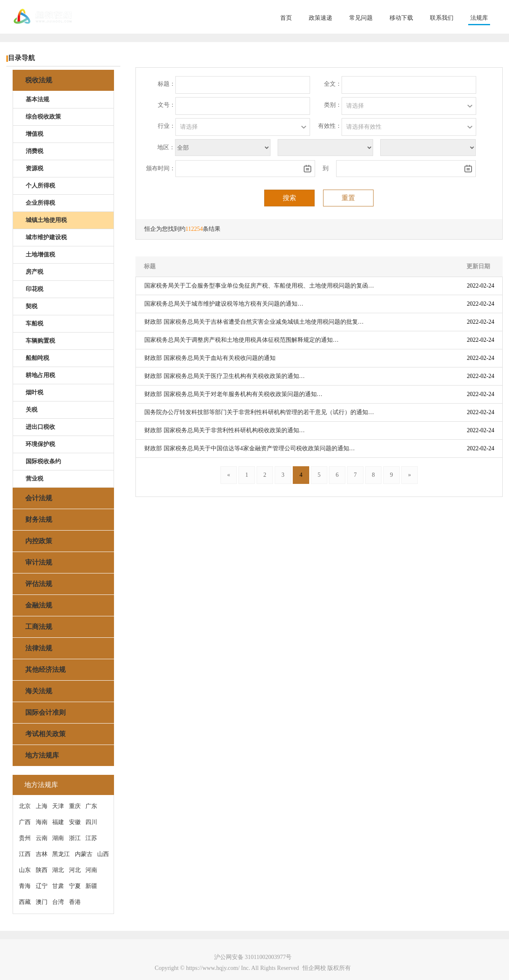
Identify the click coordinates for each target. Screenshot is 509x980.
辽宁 (42, 886)
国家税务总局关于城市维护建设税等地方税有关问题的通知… (224, 304)
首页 (286, 18)
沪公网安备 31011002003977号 (253, 957)
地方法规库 (42, 755)
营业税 (34, 479)
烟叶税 (34, 392)
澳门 (42, 902)
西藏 (25, 902)
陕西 (42, 870)
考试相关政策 (45, 734)
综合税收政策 (43, 117)
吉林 (42, 854)
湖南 (58, 838)
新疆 (91, 886)
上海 (42, 806)
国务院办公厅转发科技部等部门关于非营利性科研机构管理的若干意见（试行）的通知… (259, 412)
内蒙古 (84, 854)
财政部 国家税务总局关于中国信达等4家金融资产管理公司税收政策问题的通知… (250, 448)
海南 (42, 822)
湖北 (58, 870)
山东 (25, 870)
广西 (25, 822)
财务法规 (39, 519)
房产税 (34, 272)
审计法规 (39, 562)
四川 (91, 822)
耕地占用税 (40, 375)
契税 (32, 306)
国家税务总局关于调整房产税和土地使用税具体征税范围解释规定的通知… (241, 340)
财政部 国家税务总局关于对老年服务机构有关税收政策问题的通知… (233, 394)
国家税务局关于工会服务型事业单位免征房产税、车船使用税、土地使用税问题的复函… (259, 286)
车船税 (34, 324)
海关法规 (39, 691)
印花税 (34, 289)
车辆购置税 (40, 341)
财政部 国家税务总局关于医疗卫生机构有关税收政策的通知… (225, 376)
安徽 (75, 822)
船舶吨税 (37, 358)
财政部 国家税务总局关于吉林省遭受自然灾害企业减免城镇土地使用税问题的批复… (254, 322)
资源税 (34, 168)
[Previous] (229, 475)
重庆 (75, 806)
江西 (25, 854)
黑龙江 (61, 854)
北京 (25, 806)
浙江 (75, 838)
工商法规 (39, 627)
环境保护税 (40, 444)
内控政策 (39, 541)
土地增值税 (40, 255)
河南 (91, 870)
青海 (25, 886)
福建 (58, 822)
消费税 (34, 151)
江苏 (91, 838)
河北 (75, 870)
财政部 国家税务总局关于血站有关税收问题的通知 (210, 358)
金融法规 (39, 605)
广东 (91, 806)
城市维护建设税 (46, 237)
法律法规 (39, 648)
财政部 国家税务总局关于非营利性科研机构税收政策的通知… (225, 430)
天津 (58, 806)
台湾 (58, 902)
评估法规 (39, 584)
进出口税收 (40, 427)
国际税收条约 (43, 461)
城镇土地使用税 (46, 220)
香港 (75, 902)
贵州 (25, 838)
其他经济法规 (45, 670)
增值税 (34, 134)
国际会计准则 (45, 712)
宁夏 (75, 886)
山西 (103, 854)
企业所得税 (40, 203)
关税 (32, 410)
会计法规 (39, 498)
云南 (42, 838)
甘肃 (58, 886)
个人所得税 (40, 186)
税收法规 (39, 80)
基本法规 (37, 99)
